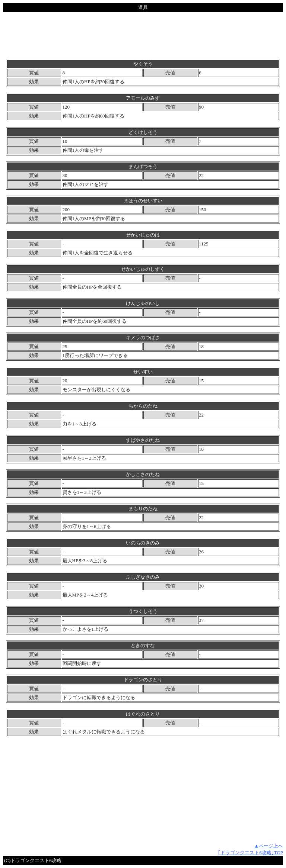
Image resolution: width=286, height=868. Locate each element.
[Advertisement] (143, 35)
